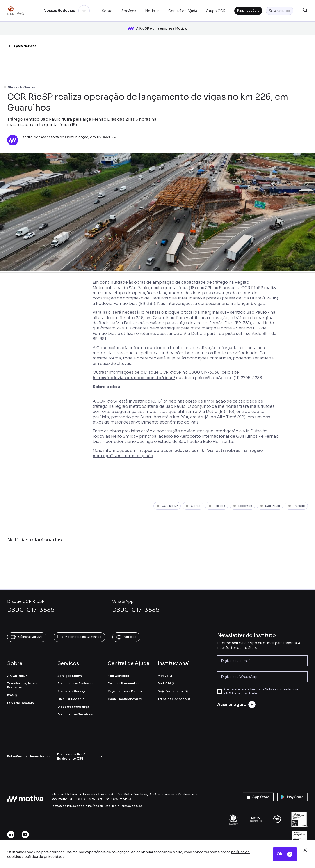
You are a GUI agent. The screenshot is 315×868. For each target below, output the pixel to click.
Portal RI (166, 678)
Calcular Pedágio (71, 693)
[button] (280, 11)
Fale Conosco (118, 670)
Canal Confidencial (125, 693)
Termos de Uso (131, 800)
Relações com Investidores (29, 751)
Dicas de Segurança (73, 701)
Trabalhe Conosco (174, 693)
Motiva (165, 670)
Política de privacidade (241, 687)
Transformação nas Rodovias (22, 680)
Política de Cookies (102, 800)
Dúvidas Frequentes (123, 678)
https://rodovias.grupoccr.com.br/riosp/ (134, 372)
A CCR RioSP (17, 670)
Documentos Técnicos (75, 708)
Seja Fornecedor (173, 685)
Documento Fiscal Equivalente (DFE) (80, 751)
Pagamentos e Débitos (126, 685)
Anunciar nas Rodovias (75, 678)
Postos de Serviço (72, 685)
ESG (13, 690)
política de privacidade (45, 857)
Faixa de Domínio (21, 697)
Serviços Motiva (70, 670)
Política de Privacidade (67, 800)
